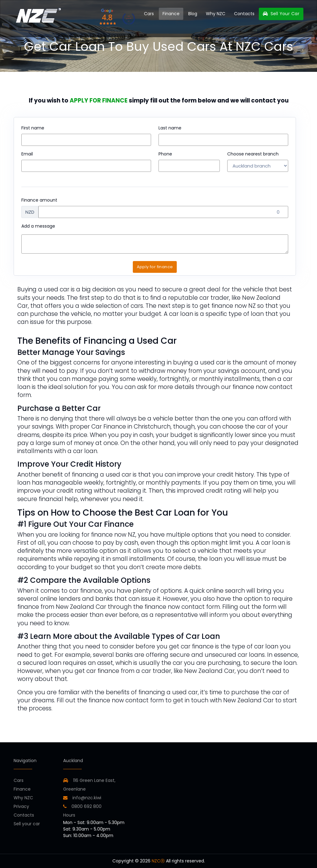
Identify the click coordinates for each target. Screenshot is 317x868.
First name (33, 128)
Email (27, 154)
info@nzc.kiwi (82, 798)
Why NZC (216, 14)
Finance (171, 14)
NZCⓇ (158, 861)
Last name (170, 128)
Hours (69, 815)
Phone (165, 154)
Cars (149, 14)
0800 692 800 (82, 806)
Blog (193, 14)
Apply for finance (155, 267)
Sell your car (27, 824)
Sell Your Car (281, 14)
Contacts (244, 14)
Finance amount (39, 200)
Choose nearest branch (253, 154)
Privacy (21, 806)
